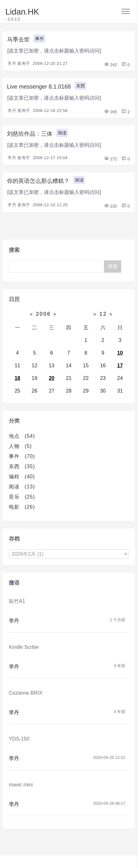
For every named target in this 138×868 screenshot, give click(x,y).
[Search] (57, 267)
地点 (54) (22, 436)
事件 (39, 39)
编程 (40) (22, 477)
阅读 (62, 133)
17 (120, 366)
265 (110, 112)
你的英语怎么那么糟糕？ (38, 181)
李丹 (12, 63)
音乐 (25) (22, 497)
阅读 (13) (22, 487)
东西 (81, 86)
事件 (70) (22, 456)
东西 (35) (22, 466)
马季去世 (18, 40)
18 (17, 378)
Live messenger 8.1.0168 (39, 87)
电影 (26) (22, 507)
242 (110, 65)
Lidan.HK (22, 12)
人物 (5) (20, 446)
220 (110, 206)
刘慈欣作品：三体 (30, 134)
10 (120, 353)
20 (51, 378)
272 (110, 159)
